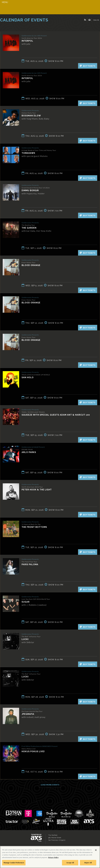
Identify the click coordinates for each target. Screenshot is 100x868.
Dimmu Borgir (30, 190)
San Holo (28, 377)
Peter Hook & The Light (37, 490)
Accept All (70, 863)
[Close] (96, 850)
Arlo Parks (29, 452)
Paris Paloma (30, 564)
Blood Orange (31, 265)
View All (96, 20)
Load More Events (50, 785)
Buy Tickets (87, 66)
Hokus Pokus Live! (33, 751)
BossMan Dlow (31, 116)
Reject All (88, 863)
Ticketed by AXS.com (19, 26)
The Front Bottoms (34, 527)
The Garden (29, 228)
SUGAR (26, 602)
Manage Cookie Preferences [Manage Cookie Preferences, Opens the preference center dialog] (14, 863)
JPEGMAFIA (28, 714)
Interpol (27, 41)
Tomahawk (28, 153)
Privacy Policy (53, 857)
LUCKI (25, 639)
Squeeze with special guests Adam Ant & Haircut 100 (56, 415)
